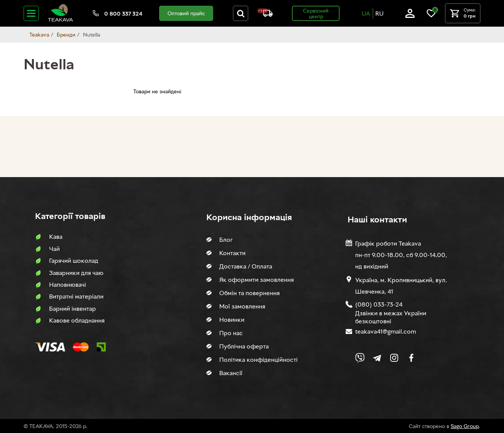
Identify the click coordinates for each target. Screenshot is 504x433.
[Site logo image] (61, 20)
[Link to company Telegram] (377, 358)
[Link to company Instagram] (394, 358)
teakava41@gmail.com (386, 331)
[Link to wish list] (431, 16)
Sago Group (465, 426)
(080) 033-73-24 (379, 304)
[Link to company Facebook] (411, 358)
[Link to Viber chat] (360, 358)
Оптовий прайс (186, 13)
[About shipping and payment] (265, 15)
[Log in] (410, 16)
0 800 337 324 (123, 14)
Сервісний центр (316, 13)
